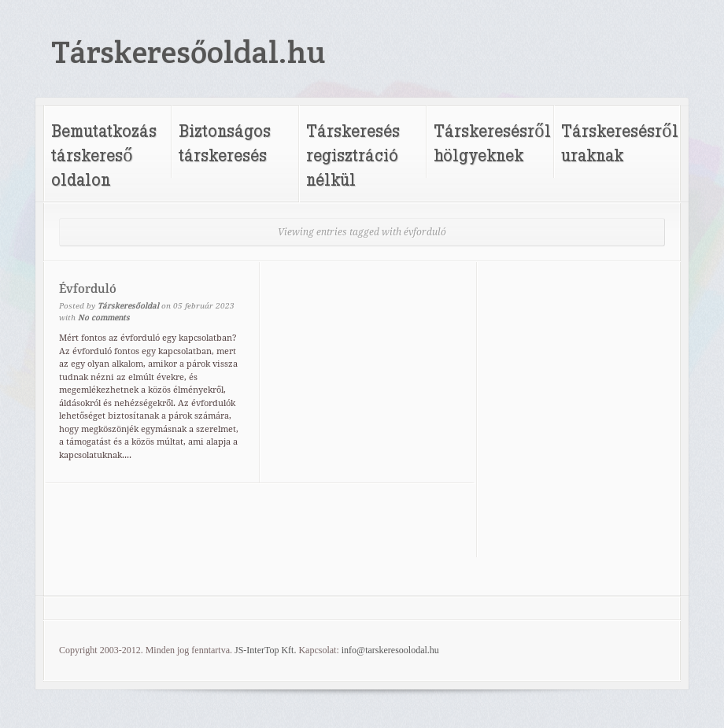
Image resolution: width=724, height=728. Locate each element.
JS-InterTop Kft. (265, 650)
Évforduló (88, 289)
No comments (104, 318)
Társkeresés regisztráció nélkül (353, 155)
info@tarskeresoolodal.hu (390, 650)
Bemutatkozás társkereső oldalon (104, 155)
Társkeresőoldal (128, 306)
